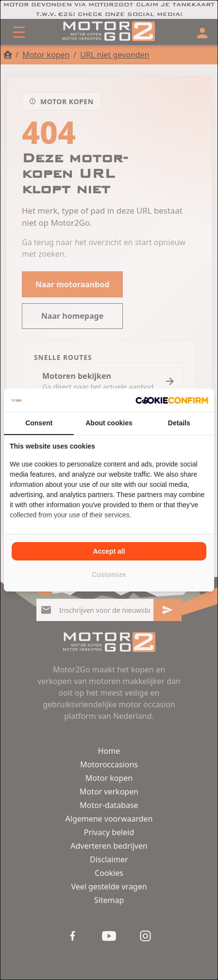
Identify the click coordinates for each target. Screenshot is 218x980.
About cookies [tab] (109, 423)
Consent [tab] (39, 423)
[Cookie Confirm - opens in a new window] (172, 400)
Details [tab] (179, 423)
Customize (109, 575)
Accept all (109, 551)
